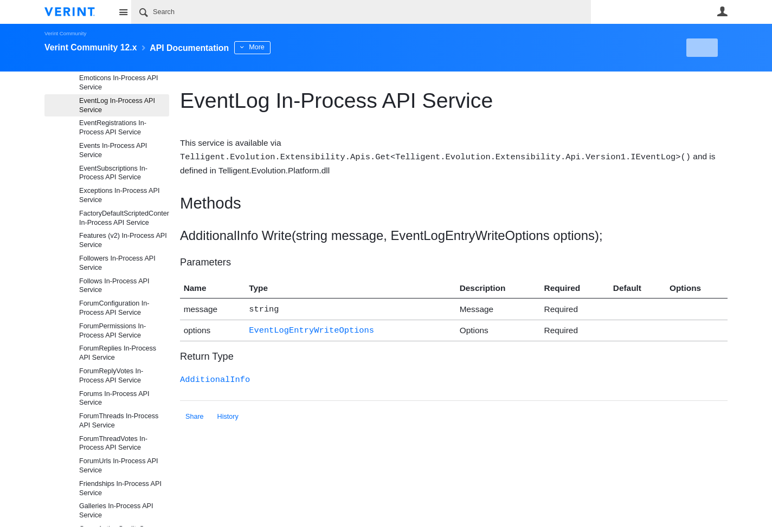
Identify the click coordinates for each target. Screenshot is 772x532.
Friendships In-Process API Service (120, 488)
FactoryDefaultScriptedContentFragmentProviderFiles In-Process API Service (124, 218)
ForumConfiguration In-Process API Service (114, 308)
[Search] (361, 12)
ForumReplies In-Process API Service (118, 353)
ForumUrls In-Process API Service (119, 466)
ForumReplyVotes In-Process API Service (111, 376)
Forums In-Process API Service (114, 398)
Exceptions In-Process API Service (119, 195)
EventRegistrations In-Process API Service (113, 128)
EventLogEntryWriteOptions (311, 328)
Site (123, 12)
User (722, 11)
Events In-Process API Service (113, 150)
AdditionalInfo (215, 376)
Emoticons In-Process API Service (119, 83)
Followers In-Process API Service (117, 263)
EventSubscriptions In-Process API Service (113, 173)
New (703, 48)
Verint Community (65, 33)
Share (195, 413)
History (228, 413)
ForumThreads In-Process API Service (119, 421)
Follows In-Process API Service (114, 286)
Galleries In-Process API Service (116, 511)
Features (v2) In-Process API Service (123, 240)
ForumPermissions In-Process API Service (112, 331)
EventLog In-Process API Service (117, 105)
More (283, 47)
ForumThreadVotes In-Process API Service (113, 443)
